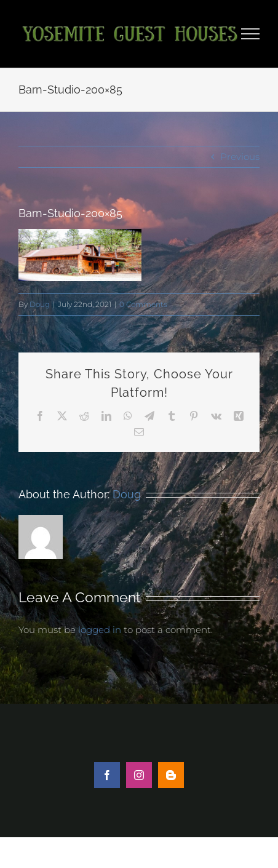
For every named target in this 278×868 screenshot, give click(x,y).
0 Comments (143, 304)
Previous (240, 157)
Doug (40, 304)
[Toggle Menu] (251, 34)
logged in (100, 630)
